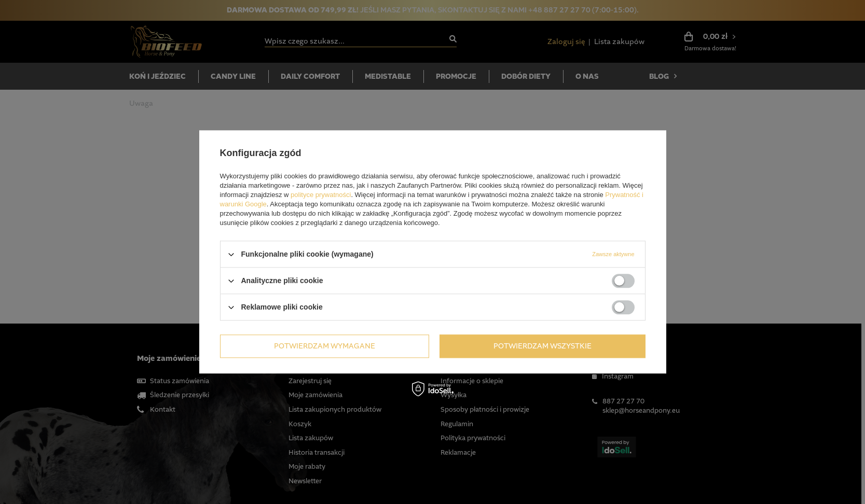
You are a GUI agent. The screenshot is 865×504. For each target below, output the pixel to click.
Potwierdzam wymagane (325, 346)
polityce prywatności (321, 195)
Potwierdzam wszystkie (543, 346)
